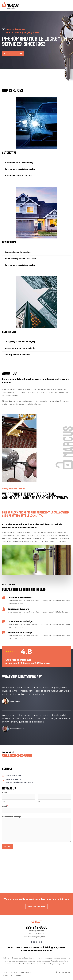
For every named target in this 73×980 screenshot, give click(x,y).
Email (5, 806)
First (4, 801)
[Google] (69, 972)
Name (5, 793)
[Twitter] (60, 972)
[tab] (36, 163)
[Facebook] (56, 972)
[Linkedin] (63, 972)
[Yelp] (66, 972)
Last (39, 801)
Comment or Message (12, 817)
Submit (8, 846)
